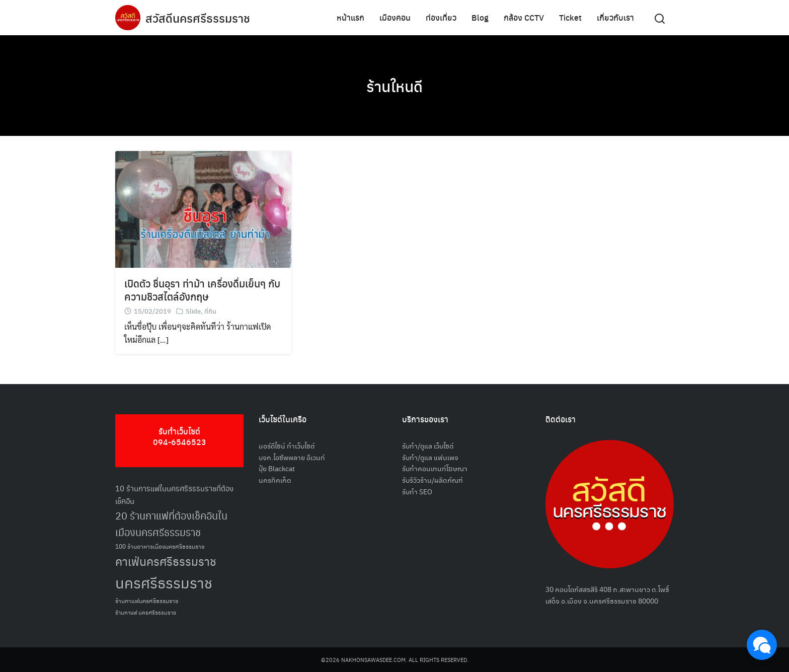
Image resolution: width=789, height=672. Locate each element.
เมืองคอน (395, 17)
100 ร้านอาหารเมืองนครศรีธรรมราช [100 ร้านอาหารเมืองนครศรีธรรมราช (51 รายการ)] (160, 546)
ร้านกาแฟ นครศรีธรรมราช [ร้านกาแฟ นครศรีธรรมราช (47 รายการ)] (146, 612)
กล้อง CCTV (524, 17)
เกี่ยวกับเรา (615, 17)
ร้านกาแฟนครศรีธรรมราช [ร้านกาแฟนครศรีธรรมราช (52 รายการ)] (147, 600)
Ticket (570, 17)
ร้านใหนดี (395, 86)
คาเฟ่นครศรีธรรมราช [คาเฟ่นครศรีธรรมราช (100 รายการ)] (166, 561)
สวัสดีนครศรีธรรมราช (199, 18)
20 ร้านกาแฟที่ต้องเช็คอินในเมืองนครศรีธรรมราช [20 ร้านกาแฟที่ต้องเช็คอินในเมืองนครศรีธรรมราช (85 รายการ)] (171, 524)
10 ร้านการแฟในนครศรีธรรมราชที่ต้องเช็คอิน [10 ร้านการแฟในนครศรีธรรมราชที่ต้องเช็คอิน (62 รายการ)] (174, 494)
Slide (193, 311)
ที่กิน (210, 311)
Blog (480, 17)
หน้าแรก (350, 17)
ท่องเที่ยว (441, 17)
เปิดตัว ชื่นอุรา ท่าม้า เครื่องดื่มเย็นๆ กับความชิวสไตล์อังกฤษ (202, 290)
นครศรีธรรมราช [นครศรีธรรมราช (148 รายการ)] (164, 582)
